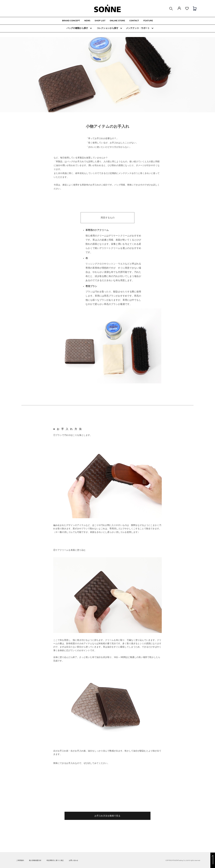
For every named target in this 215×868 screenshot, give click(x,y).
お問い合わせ (73, 861)
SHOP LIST (100, 21)
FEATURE (148, 21)
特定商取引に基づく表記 (55, 861)
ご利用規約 (20, 861)
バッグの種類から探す (79, 28)
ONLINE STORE (117, 21)
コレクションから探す (109, 28)
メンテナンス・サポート (139, 28)
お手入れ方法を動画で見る (107, 816)
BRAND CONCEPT (71, 21)
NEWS (87, 21)
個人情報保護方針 (35, 861)
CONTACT (134, 21)
